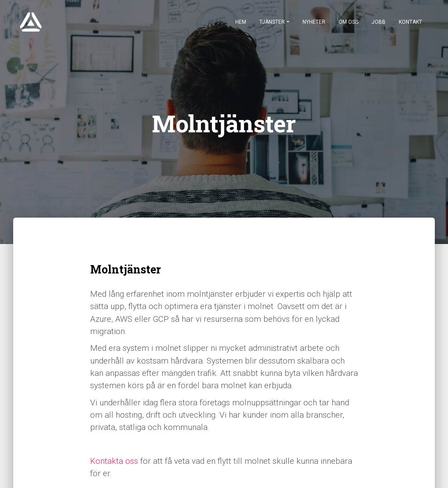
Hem (241, 22)
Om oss (348, 22)
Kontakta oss (114, 461)
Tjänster (272, 22)
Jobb (379, 22)
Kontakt (410, 22)
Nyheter (314, 22)
